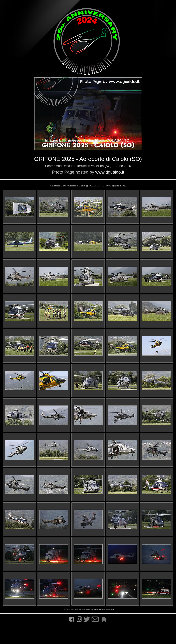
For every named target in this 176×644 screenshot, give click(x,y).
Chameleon (103, 609)
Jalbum (96, 609)
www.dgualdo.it (110, 172)
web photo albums (84, 609)
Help (112, 609)
